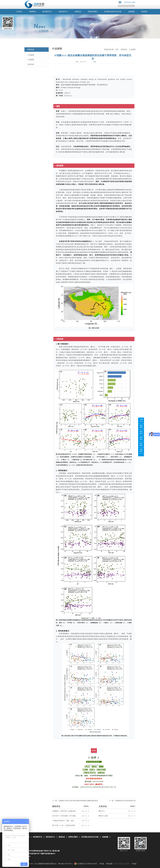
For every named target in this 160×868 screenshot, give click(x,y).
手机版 (101, 864)
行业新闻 (132, 49)
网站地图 (109, 864)
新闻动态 (124, 49)
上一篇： (75, 801)
